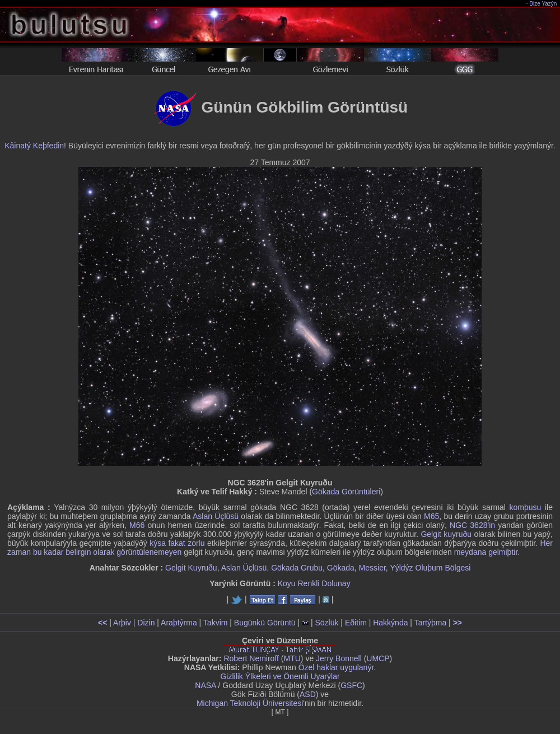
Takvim (216, 623)
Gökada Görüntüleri (346, 492)
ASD (308, 694)
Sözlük (326, 623)
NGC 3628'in (472, 525)
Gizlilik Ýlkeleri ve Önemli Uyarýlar (280, 676)
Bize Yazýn (543, 4)
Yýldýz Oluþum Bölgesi (430, 568)
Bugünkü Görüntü (265, 623)
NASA (205, 685)
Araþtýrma (179, 623)
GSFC (351, 685)
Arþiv (122, 623)
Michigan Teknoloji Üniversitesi (250, 703)
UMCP (378, 658)
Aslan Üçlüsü (216, 516)
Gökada (341, 568)
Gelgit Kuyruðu (191, 568)
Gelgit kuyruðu (446, 534)
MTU (292, 658)
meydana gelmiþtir (486, 552)
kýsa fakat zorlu (177, 543)
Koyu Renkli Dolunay (314, 583)
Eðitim (356, 623)
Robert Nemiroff (251, 658)
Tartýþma (431, 623)
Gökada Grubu (297, 568)
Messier (372, 568)
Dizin (146, 623)
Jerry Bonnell (339, 658)
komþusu (526, 507)
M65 (431, 516)
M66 (137, 525)
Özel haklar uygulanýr (336, 667)
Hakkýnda (390, 623)
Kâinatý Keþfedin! (35, 146)
